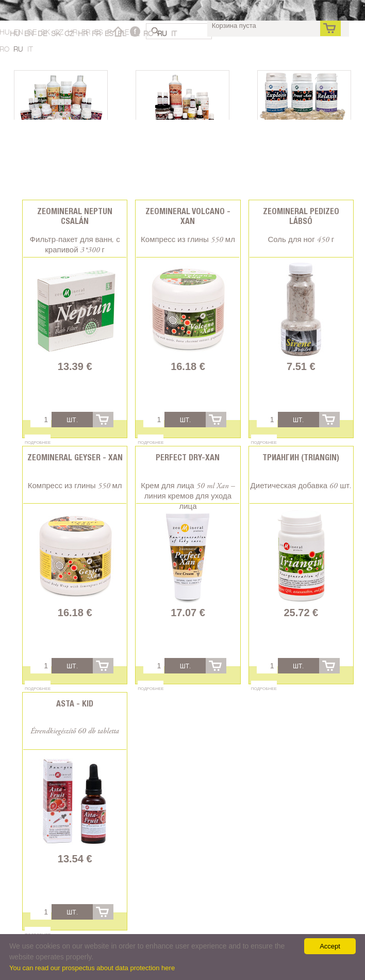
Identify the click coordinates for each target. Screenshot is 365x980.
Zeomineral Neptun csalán (75, 216)
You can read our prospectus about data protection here (92, 968)
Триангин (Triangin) (301, 457)
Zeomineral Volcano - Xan (188, 216)
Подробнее (38, 442)
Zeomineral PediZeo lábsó (301, 216)
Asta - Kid (75, 704)
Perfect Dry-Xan (188, 457)
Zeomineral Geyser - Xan (75, 457)
